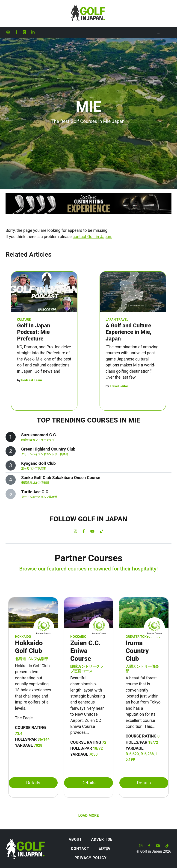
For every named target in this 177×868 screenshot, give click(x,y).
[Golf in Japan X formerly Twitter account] (24, 32)
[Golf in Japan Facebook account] (16, 32)
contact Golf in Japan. (92, 237)
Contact (80, 849)
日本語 (104, 849)
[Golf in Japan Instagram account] (8, 32)
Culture (24, 320)
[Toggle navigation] (168, 32)
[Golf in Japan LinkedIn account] (33, 32)
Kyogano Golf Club (38, 463)
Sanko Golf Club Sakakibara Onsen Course (61, 478)
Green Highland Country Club (48, 449)
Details (33, 783)
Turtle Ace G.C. (35, 492)
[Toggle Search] (158, 32)
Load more (88, 816)
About (75, 839)
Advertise (102, 839)
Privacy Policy (90, 858)
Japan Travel (117, 320)
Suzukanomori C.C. (39, 435)
